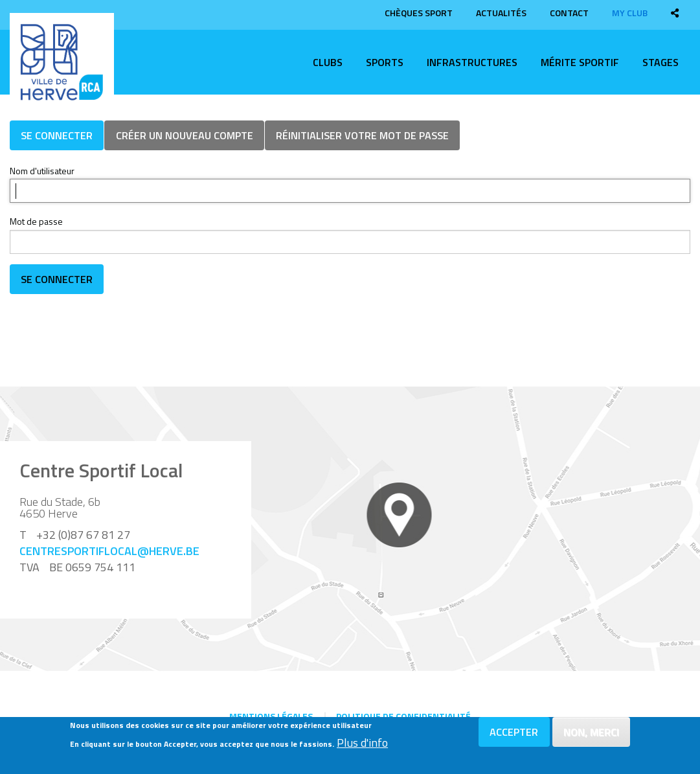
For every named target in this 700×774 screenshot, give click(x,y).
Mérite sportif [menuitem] (580, 62)
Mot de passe (36, 221)
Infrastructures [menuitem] (472, 62)
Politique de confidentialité (403, 716)
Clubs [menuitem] (328, 62)
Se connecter (57, 135)
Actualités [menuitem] (501, 13)
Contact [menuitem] (569, 13)
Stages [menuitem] (660, 62)
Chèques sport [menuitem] (419, 13)
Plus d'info (362, 743)
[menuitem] (675, 13)
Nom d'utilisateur (42, 171)
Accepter (514, 732)
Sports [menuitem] (385, 62)
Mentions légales (271, 716)
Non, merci (591, 732)
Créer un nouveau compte (185, 135)
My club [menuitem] (630, 13)
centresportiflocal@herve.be (109, 551)
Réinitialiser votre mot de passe (362, 135)
